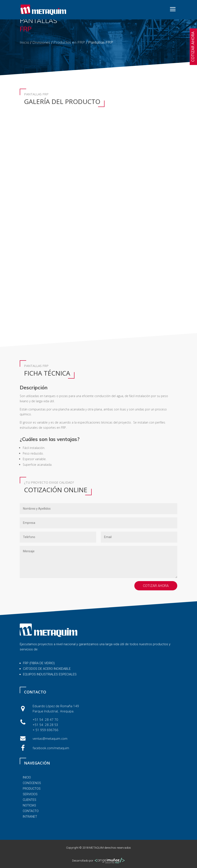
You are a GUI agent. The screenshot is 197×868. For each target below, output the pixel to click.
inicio (27, 777)
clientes (30, 800)
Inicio (24, 42)
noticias (29, 805)
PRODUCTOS (32, 789)
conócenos (32, 783)
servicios (30, 794)
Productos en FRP (69, 42)
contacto (31, 811)
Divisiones (41, 42)
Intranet (30, 817)
